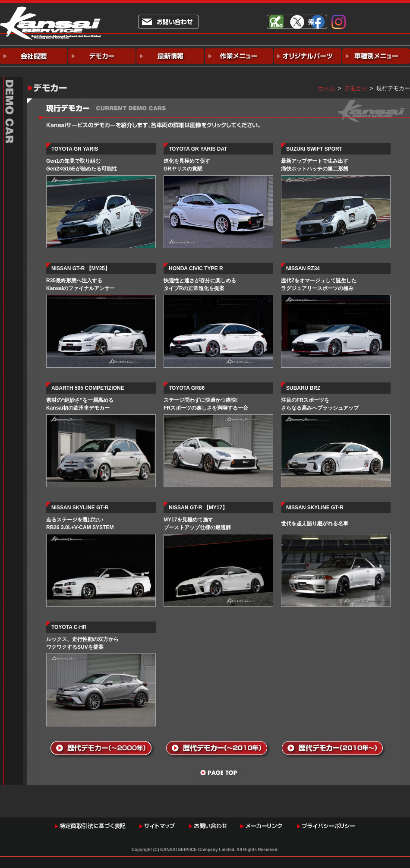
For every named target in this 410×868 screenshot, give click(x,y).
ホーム (326, 88)
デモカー (356, 88)
